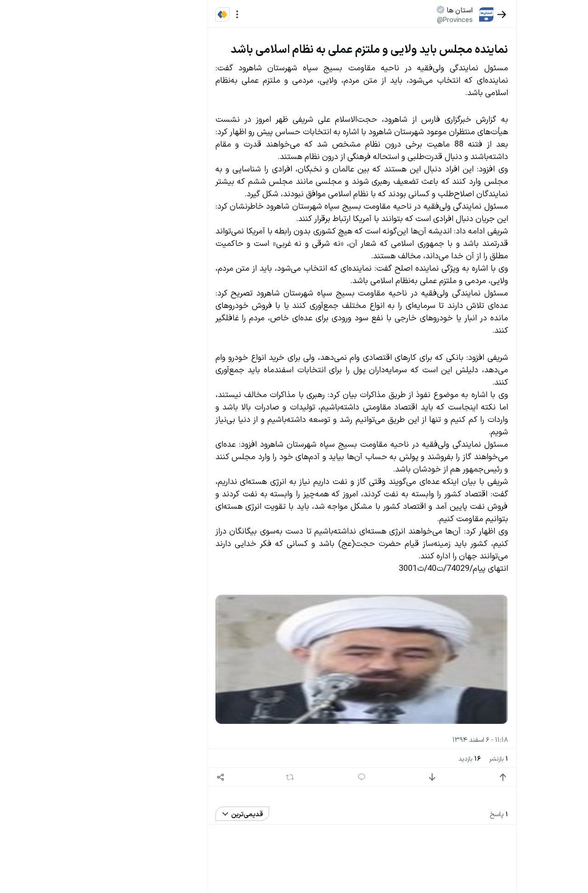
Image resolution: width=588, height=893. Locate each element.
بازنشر (508, 758)
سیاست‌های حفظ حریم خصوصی (78, 110)
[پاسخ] (371, 777)
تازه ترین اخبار (169, 139)
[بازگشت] (511, 14)
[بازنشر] (299, 777)
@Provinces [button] (464, 20)
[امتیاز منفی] (442, 777)
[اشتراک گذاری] (230, 777)
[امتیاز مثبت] (512, 777)
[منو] (246, 14)
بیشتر (186, 696)
